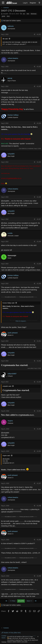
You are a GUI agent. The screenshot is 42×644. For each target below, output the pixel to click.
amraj (10, 78)
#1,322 (39, 67)
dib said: (5, 39)
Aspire (10, 421)
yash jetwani (13, 333)
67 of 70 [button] (21, 601)
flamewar (34, 14)
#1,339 (39, 540)
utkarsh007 (12, 374)
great (3, 16)
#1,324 (39, 123)
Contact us (5, 636)
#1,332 (39, 361)
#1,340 (39, 576)
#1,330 (39, 284)
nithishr (11, 26)
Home (4, 638)
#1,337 (39, 483)
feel (28, 14)
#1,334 (39, 411)
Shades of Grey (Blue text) (11, 633)
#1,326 (39, 197)
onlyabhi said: (7, 386)
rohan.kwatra (13, 58)
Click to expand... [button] (21, 321)
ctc (24, 14)
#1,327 (39, 219)
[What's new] (39, 3)
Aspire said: (6, 456)
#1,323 (39, 86)
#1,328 (39, 242)
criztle (10, 233)
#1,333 (39, 382)
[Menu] (3, 3)
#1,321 (39, 34)
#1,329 (39, 264)
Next (30, 601)
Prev (12, 601)
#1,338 (39, 506)
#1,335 (39, 429)
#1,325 (39, 162)
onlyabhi (5, 14)
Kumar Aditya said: (9, 303)
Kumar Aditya (13, 115)
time (8, 16)
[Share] (35, 34)
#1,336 (39, 451)
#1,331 (39, 341)
